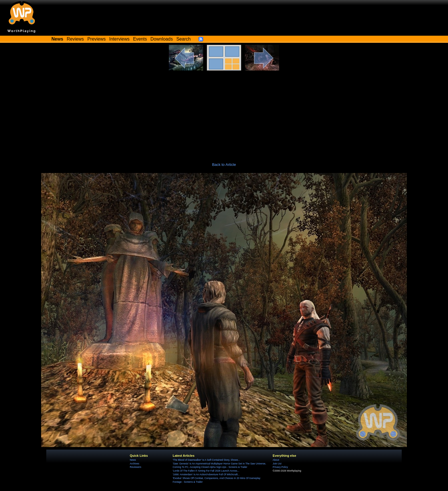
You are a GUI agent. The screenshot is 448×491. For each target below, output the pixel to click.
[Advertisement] (224, 113)
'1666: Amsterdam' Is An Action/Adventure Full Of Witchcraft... (206, 474)
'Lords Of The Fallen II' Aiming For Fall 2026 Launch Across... (206, 471)
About (276, 460)
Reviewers (135, 467)
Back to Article (224, 165)
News (133, 460)
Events (140, 39)
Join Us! (277, 464)
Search (183, 39)
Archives (134, 464)
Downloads (162, 39)
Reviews (75, 39)
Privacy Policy (280, 467)
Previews (97, 39)
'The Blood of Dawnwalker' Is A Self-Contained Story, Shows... (206, 460)
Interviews (119, 39)
